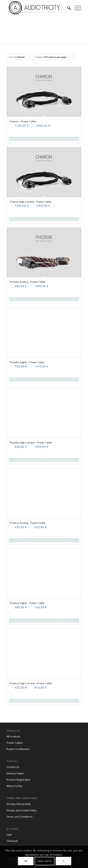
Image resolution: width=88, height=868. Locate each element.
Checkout (12, 841)
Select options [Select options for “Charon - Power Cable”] (44, 139)
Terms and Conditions (20, 817)
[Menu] (76, 8)
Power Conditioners (18, 749)
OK (26, 861)
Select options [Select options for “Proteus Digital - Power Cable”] (44, 620)
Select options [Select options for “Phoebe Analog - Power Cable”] (44, 299)
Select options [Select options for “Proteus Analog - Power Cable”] (44, 540)
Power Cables (15, 743)
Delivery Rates (15, 773)
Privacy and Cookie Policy (22, 810)
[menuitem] (67, 8)
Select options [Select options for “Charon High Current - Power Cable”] (44, 219)
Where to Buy (15, 786)
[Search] (67, 8)
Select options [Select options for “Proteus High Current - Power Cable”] (44, 701)
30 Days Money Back (19, 804)
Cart (9, 835)
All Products (14, 736)
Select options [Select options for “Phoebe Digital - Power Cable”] (44, 380)
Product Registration (19, 780)
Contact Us (13, 767)
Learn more (45, 861)
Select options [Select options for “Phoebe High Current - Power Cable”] (44, 460)
